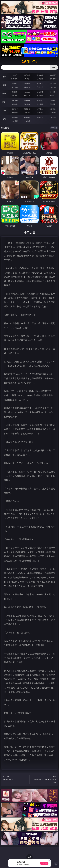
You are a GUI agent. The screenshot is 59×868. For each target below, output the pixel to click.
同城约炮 (15, 117)
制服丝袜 (15, 96)
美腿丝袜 (15, 104)
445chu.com (29, 62)
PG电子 (15, 75)
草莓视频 (40, 117)
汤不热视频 (53, 117)
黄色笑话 (40, 113)
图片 (4, 102)
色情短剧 (27, 121)
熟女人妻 (15, 87)
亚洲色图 (27, 101)
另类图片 (53, 104)
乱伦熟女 (40, 96)
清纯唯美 (27, 104)
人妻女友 (40, 109)
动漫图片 (53, 101)
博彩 (4, 77)
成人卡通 (40, 92)
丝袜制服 (27, 87)
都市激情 (15, 109)
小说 (4, 111)
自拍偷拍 (27, 84)
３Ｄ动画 (53, 84)
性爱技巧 (53, 113)
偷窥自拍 (15, 101)
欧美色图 (40, 101)
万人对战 (40, 75)
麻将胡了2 (15, 79)
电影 (4, 94)
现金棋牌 (40, 79)
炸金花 (27, 79)
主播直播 (40, 87)
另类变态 (53, 96)
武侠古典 (53, 109)
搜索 (54, 67)
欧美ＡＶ (40, 84)
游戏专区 (53, 75)
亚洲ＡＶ (15, 84)
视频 (4, 85)
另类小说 (27, 113)
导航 (4, 119)
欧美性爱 (53, 92)
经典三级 (27, 96)
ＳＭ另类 (53, 87)
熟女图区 (40, 104)
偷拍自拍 (27, 92)
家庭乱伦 (27, 109)
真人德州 (27, 75)
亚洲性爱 (15, 92)
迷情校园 (15, 113)
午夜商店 (27, 117)
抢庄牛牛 (53, 79)
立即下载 (44, 863)
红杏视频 (15, 121)
